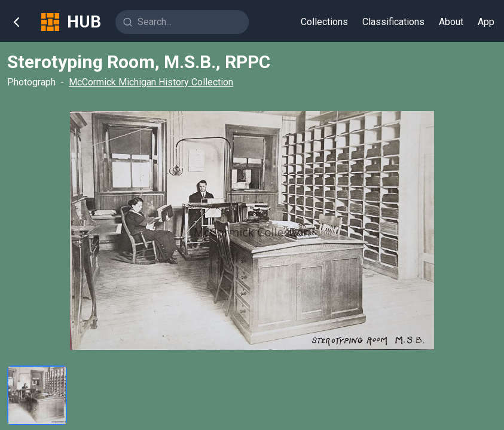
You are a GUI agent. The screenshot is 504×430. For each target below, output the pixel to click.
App (486, 22)
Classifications (393, 22)
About (451, 22)
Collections (324, 22)
